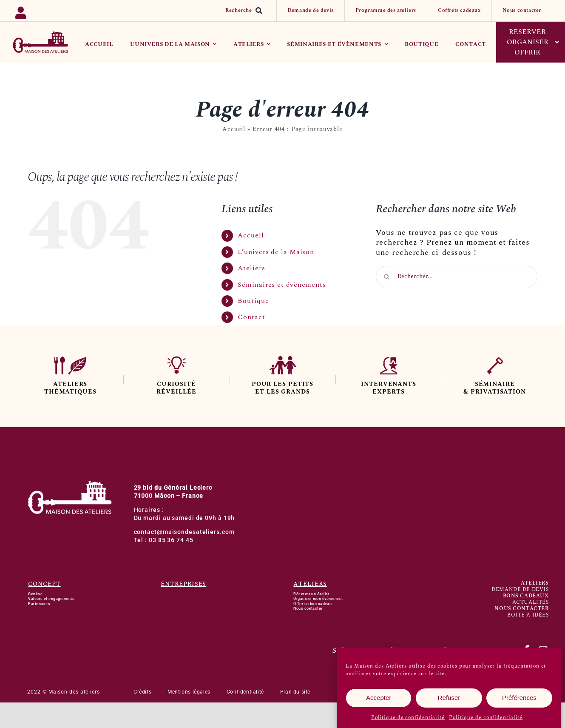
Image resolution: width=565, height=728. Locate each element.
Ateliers (251, 268)
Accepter (379, 700)
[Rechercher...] (457, 277)
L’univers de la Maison (276, 252)
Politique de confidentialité (408, 719)
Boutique (253, 301)
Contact (251, 317)
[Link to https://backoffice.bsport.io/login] (48, 11)
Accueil (234, 129)
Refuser (449, 700)
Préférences (519, 700)
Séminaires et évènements (282, 285)
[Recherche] (246, 11)
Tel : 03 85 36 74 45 (164, 540)
